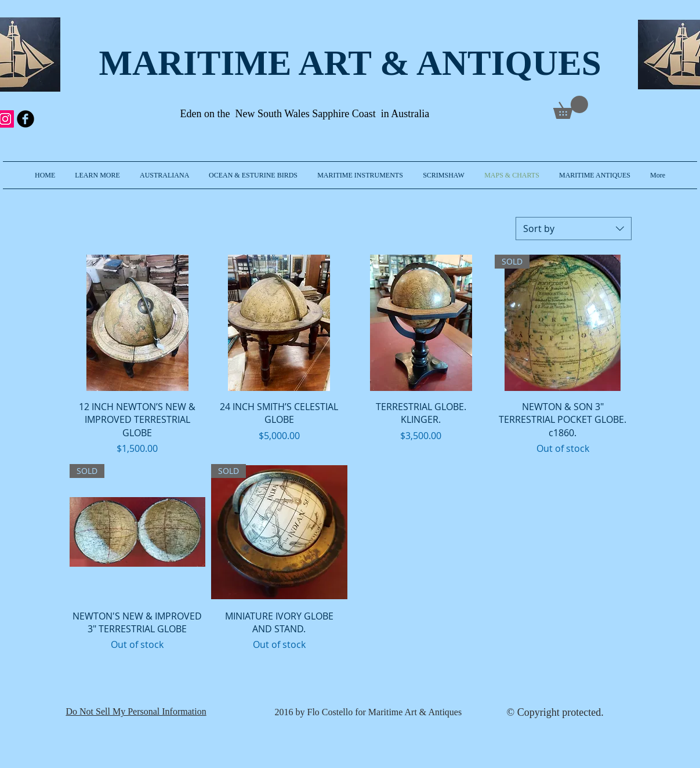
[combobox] (574, 229)
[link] (571, 107)
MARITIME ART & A (270, 63)
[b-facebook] (26, 119)
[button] (97, 175)
